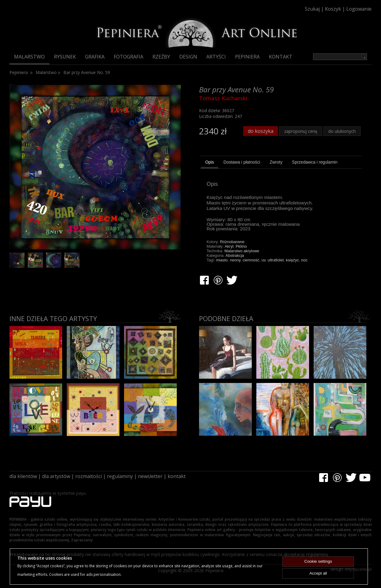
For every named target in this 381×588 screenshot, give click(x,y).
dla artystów (56, 476)
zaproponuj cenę (301, 131)
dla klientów (23, 476)
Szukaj (312, 9)
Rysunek (65, 57)
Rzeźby (161, 57)
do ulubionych (342, 131)
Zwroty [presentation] (276, 162)
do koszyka (261, 131)
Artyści (216, 57)
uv (263, 260)
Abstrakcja (235, 255)
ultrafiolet (276, 260)
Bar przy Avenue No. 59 (87, 72)
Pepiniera (247, 57)
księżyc (292, 260)
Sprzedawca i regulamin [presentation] (315, 162)
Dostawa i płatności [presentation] (242, 162)
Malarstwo (29, 57)
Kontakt (281, 57)
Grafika (95, 57)
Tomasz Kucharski (223, 98)
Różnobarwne (232, 242)
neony (235, 260)
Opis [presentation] (210, 162)
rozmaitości (89, 476)
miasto (222, 260)
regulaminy (120, 476)
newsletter (150, 476)
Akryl (229, 246)
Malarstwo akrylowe (242, 251)
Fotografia (128, 57)
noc (304, 260)
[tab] (210, 163)
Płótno (241, 246)
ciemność (251, 260)
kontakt (177, 476)
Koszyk (333, 9)
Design (188, 57)
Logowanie (359, 9)
